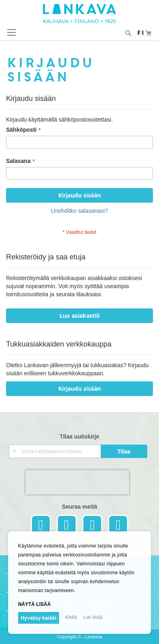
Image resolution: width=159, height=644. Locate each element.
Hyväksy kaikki (39, 618)
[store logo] (80, 14)
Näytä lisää (35, 604)
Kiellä (71, 617)
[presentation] (77, 482)
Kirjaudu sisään (79, 388)
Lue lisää (93, 617)
